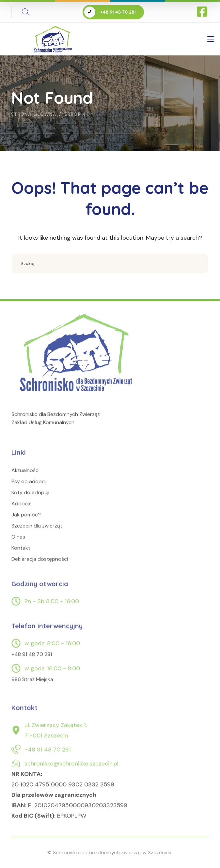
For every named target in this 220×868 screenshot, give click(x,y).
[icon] (203, 12)
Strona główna (34, 114)
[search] (25, 12)
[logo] (78, 360)
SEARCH (198, 263)
